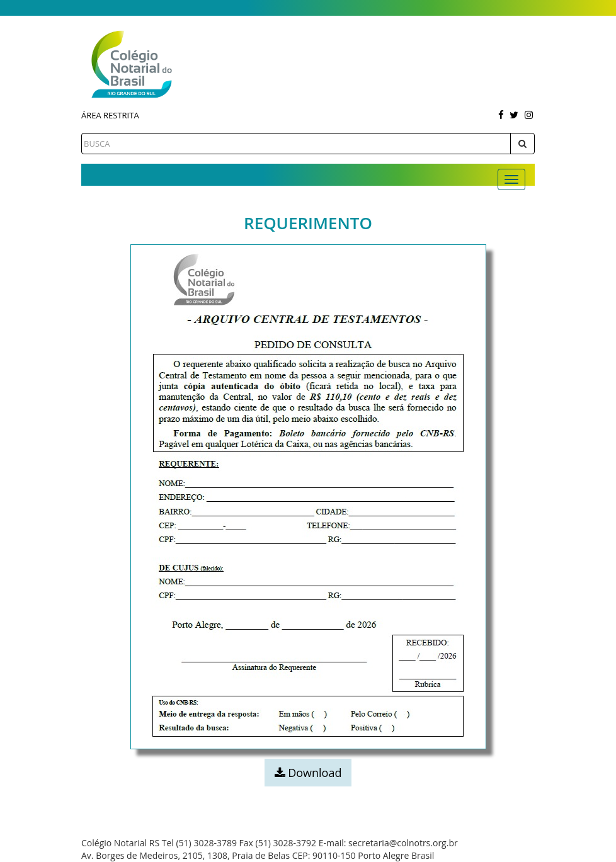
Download (308, 773)
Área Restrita (110, 115)
